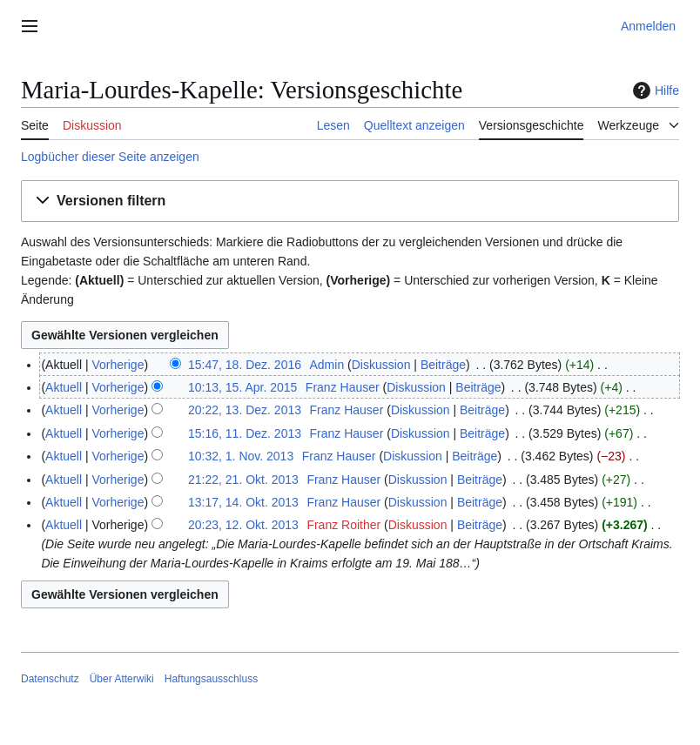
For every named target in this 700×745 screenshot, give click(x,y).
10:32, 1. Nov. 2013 (241, 456)
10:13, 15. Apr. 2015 (242, 387)
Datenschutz (50, 679)
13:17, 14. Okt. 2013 (243, 502)
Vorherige (118, 365)
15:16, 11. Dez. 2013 (245, 433)
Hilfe (654, 91)
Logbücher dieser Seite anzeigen (110, 157)
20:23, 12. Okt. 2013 (243, 525)
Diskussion (381, 365)
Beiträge (443, 365)
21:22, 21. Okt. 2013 (243, 480)
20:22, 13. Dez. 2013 (245, 410)
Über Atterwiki (122, 679)
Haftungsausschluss (211, 679)
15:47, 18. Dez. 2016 (245, 365)
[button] (350, 201)
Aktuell (64, 387)
